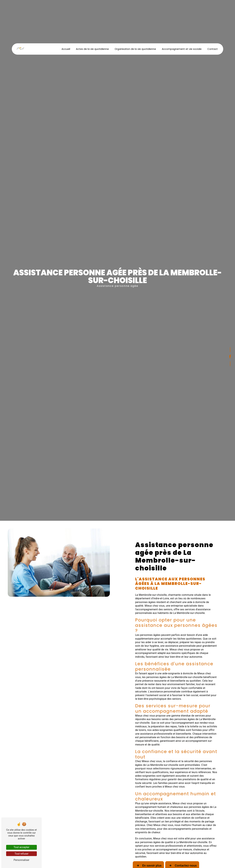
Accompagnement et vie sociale (182, 49)
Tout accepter (21, 847)
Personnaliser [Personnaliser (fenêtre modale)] (21, 860)
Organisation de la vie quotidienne (135, 49)
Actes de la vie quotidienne (92, 49)
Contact (213, 49)
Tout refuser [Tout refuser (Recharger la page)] (21, 854)
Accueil (66, 49)
